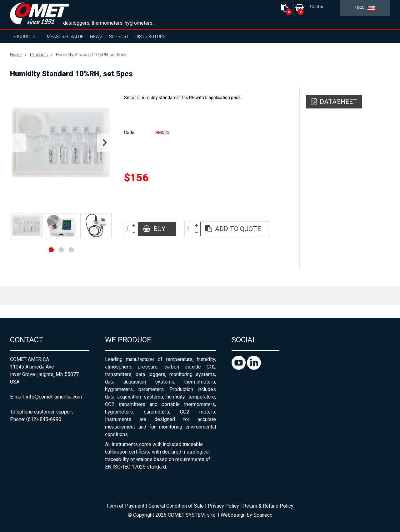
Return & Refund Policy (268, 506)
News (96, 37)
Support (119, 37)
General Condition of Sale (176, 506)
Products (24, 37)
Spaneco (263, 515)
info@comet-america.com (54, 397)
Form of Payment (125, 506)
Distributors (150, 37)
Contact (318, 7)
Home (16, 55)
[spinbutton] (130, 229)
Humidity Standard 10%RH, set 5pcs (91, 55)
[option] (61, 143)
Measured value (65, 37)
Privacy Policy (223, 506)
